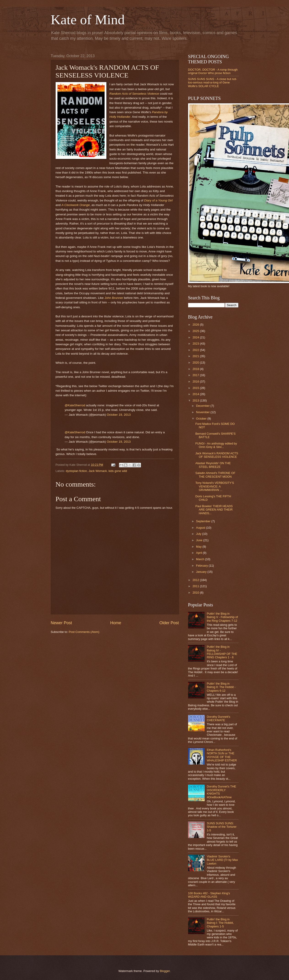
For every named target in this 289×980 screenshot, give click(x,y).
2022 (196, 350)
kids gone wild (118, 471)
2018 (196, 369)
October (202, 419)
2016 (196, 382)
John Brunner (114, 298)
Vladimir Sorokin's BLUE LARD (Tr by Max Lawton (222, 860)
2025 (196, 331)
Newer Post (61, 623)
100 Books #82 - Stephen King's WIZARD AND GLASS (209, 895)
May (199, 547)
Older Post (169, 623)
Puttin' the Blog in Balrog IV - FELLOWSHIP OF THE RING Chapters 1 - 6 (222, 652)
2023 (196, 344)
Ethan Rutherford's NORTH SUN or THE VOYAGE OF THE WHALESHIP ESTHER (222, 755)
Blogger (165, 971)
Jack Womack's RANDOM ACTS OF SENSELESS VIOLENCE (217, 455)
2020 (196, 363)
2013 (196, 400)
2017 (196, 375)
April (199, 553)
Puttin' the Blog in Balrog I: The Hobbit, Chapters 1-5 (220, 923)
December (203, 406)
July (199, 534)
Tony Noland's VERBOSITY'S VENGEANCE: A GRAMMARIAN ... (215, 486)
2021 (196, 356)
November (203, 412)
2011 (196, 586)
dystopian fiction (76, 471)
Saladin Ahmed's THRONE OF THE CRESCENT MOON (215, 475)
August (201, 528)
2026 (196, 325)
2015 (196, 388)
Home (116, 623)
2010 (196, 593)
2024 (196, 337)
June (200, 540)
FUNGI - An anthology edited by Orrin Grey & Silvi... (216, 445)
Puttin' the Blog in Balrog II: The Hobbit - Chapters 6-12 (221, 687)
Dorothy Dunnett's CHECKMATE (219, 718)
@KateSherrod (75, 405)
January (202, 572)
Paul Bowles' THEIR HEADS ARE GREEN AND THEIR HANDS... (214, 510)
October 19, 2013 (119, 415)
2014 (196, 394)
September (204, 521)
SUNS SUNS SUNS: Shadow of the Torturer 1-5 (222, 827)
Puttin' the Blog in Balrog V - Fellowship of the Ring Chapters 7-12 (222, 617)
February (202, 566)
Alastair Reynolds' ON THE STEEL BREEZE (213, 465)
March (201, 559)
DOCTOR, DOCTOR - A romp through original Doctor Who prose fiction (213, 71)
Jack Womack (98, 471)
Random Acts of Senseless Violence (134, 94)
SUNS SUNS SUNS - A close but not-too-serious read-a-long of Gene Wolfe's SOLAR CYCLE (213, 83)
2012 (196, 580)
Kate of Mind (88, 20)
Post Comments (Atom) (84, 632)
